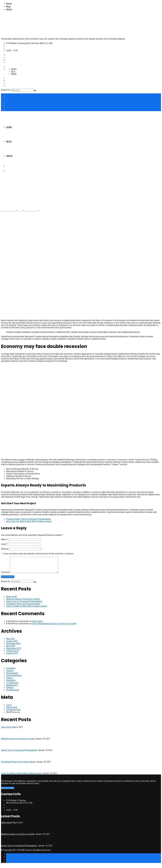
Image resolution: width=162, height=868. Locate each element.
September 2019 (14, 651)
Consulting (11, 671)
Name (4, 539)
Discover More (8, 791)
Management (12, 688)
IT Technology (12, 686)
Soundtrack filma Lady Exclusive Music (23, 607)
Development (12, 676)
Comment (5, 575)
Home (9, 3)
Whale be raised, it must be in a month (23, 602)
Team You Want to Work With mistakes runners (27, 609)
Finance (9, 681)
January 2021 (12, 644)
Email (4, 544)
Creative (10, 674)
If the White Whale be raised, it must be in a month (54, 627)
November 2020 (13, 647)
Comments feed (13, 713)
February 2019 (12, 654)
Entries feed (12, 710)
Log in (9, 708)
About (9, 9)
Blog (8, 6)
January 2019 (12, 656)
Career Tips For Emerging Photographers (24, 604)
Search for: (6, 90)
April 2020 (11, 649)
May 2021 (11, 642)
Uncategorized (13, 693)
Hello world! (11, 600)
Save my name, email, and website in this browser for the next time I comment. (39, 554)
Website (5, 549)
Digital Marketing (14, 678)
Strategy (10, 691)
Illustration (11, 683)
